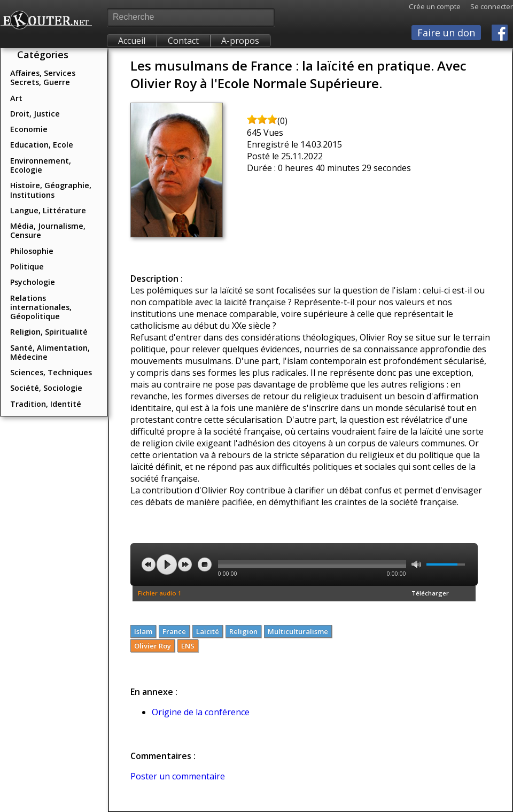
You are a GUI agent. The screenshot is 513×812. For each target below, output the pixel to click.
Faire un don (446, 33)
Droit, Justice (35, 114)
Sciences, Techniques (51, 372)
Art (16, 98)
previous (149, 564)
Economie (29, 129)
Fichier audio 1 (160, 593)
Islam (143, 631)
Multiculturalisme (298, 631)
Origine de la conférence (201, 712)
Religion (243, 631)
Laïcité (208, 631)
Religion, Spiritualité (49, 332)
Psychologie (33, 282)
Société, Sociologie (46, 388)
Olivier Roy (153, 646)
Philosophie (32, 251)
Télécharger (430, 593)
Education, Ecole (42, 145)
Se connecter (487, 6)
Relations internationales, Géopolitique (41, 307)
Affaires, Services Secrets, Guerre (43, 78)
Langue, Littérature (48, 210)
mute (416, 564)
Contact (183, 41)
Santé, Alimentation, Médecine (50, 352)
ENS (188, 646)
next (185, 564)
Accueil (132, 41)
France (174, 631)
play (167, 564)
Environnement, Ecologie (41, 165)
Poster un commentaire (178, 776)
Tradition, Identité (46, 404)
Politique (27, 266)
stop (205, 564)
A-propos (240, 41)
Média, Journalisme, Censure (48, 230)
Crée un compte (435, 6)
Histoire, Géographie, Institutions (51, 190)
